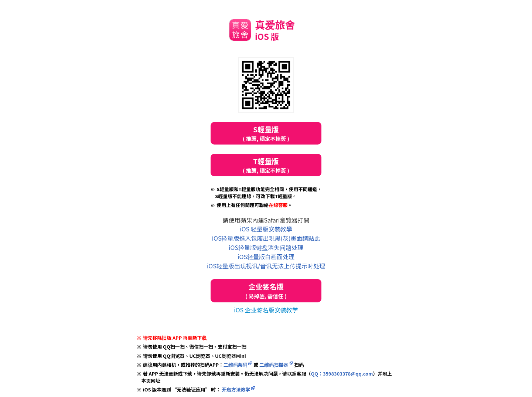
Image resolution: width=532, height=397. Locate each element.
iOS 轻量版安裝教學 (266, 229)
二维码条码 (236, 365)
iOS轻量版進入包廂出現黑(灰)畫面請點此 (266, 238)
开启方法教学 (235, 389)
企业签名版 (266, 291)
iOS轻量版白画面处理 (266, 257)
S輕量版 (266, 133)
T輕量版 (266, 165)
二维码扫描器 (274, 365)
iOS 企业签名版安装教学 (266, 310)
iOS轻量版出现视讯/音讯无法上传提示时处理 (266, 266)
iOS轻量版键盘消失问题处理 (266, 247)
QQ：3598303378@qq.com (342, 374)
